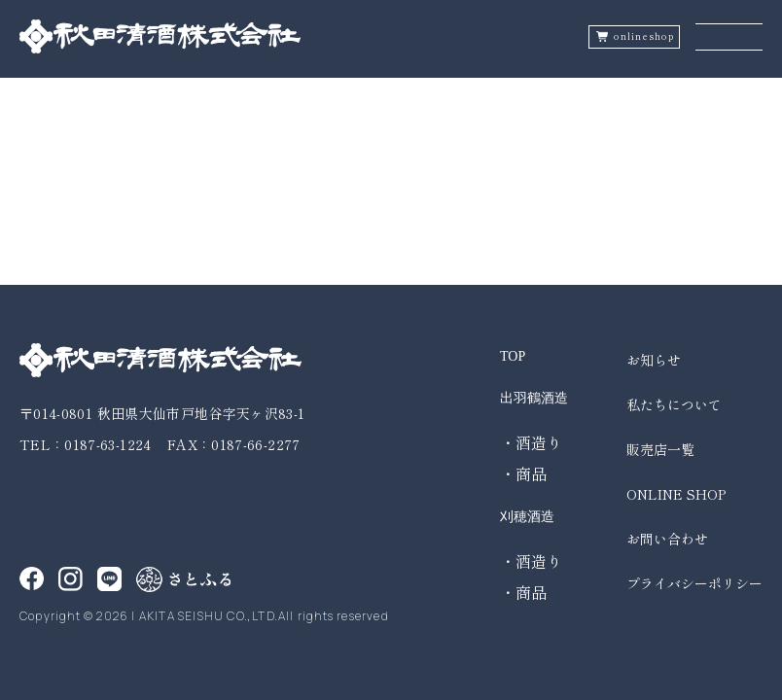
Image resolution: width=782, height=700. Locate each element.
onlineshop (644, 36)
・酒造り (531, 442)
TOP (513, 356)
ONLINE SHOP (676, 494)
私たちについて (674, 404)
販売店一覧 (660, 449)
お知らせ (654, 360)
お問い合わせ (667, 539)
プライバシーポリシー (694, 583)
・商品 (523, 473)
